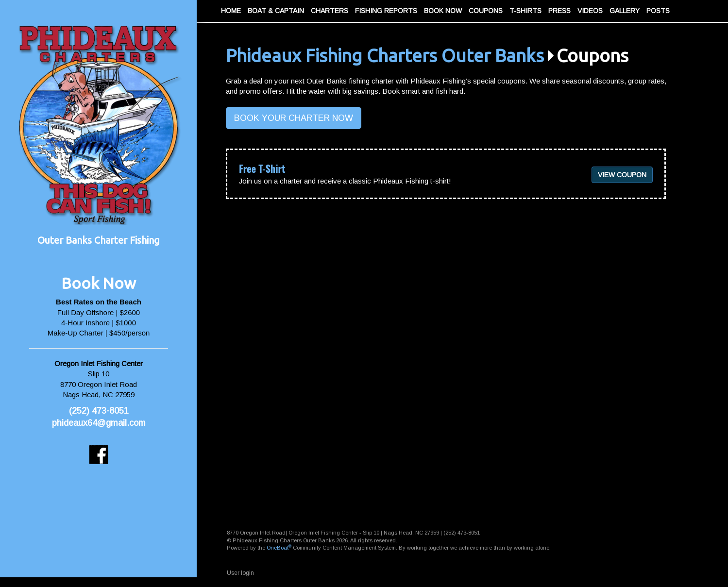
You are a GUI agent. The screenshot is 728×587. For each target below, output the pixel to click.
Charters (330, 11)
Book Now (443, 11)
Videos (590, 11)
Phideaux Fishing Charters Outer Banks (385, 56)
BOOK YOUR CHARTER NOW (294, 118)
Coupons (486, 11)
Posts (658, 11)
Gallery (625, 11)
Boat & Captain (276, 11)
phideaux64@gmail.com (99, 423)
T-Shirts (525, 11)
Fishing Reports (386, 11)
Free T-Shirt (262, 168)
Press (559, 11)
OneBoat (279, 548)
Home (231, 11)
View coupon (622, 175)
